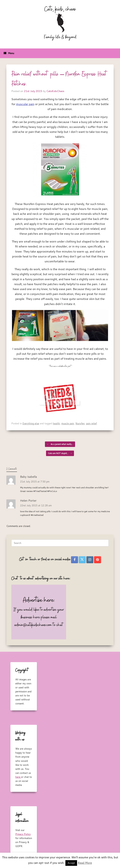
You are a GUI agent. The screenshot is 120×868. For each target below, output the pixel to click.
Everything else (31, 423)
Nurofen (80, 423)
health (56, 423)
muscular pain (25, 104)
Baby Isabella (28, 477)
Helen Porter (28, 501)
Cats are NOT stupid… (60, 453)
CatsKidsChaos (55, 91)
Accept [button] (71, 863)
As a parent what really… (60, 444)
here (18, 777)
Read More (85, 863)
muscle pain (68, 423)
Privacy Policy (23, 834)
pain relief (91, 423)
